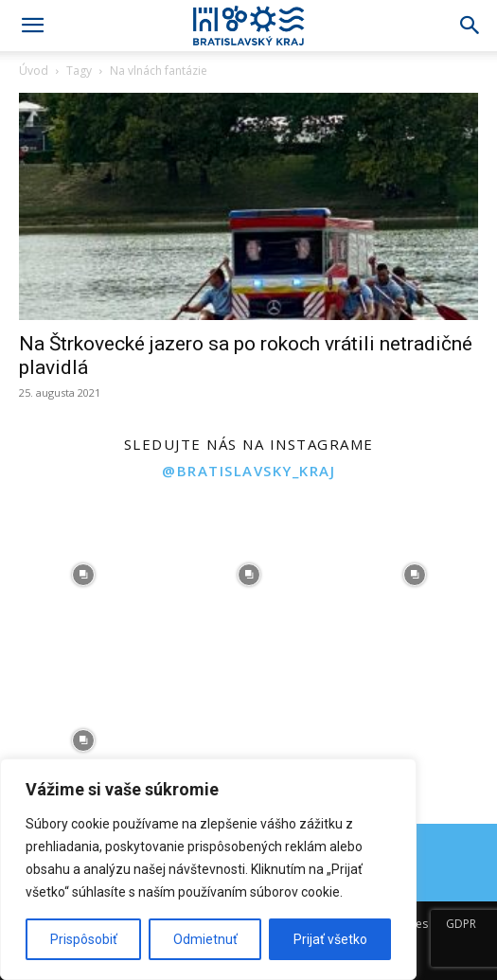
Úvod (34, 71)
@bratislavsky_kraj (248, 471)
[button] (32, 26)
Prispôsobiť (84, 939)
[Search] (470, 26)
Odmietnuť (205, 939)
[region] (208, 869)
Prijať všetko (330, 939)
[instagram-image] (83, 575)
